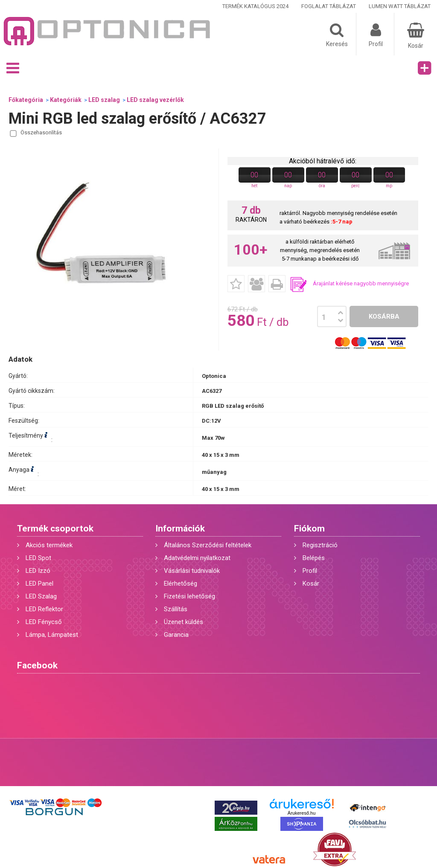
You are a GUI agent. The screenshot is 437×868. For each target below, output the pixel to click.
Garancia (176, 635)
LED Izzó (38, 571)
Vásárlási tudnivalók (192, 571)
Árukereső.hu (302, 813)
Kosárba (384, 316)
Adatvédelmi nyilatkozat (197, 558)
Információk (180, 528)
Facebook (37, 665)
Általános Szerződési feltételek (208, 545)
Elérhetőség (181, 584)
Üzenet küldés (184, 622)
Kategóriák (66, 100)
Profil (310, 571)
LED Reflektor (44, 609)
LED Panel (39, 584)
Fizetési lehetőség (189, 596)
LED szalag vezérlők (155, 100)
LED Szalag (41, 596)
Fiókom (309, 528)
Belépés (314, 558)
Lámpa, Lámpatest (52, 635)
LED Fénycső (44, 622)
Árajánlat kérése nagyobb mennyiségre (361, 283)
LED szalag (104, 100)
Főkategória (26, 100)
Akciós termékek (49, 545)
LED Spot (38, 558)
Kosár (311, 584)
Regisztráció (320, 545)
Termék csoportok (55, 528)
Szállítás (176, 609)
